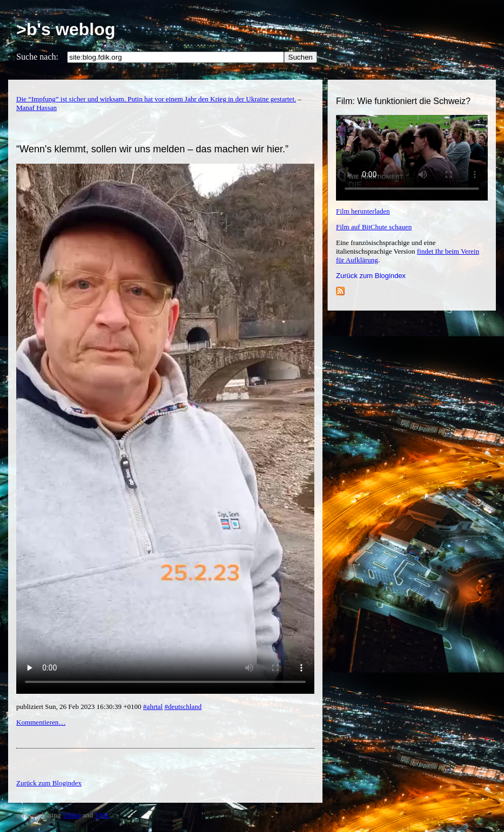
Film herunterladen (363, 211)
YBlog (72, 815)
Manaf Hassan (37, 108)
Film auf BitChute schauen (374, 227)
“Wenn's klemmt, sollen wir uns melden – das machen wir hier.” (152, 149)
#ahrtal (153, 707)
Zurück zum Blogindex (371, 276)
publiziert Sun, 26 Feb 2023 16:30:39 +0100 (80, 707)
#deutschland (183, 707)
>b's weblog (66, 29)
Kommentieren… (41, 722)
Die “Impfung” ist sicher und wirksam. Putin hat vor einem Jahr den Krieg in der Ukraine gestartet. (156, 99)
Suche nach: (37, 57)
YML (102, 815)
